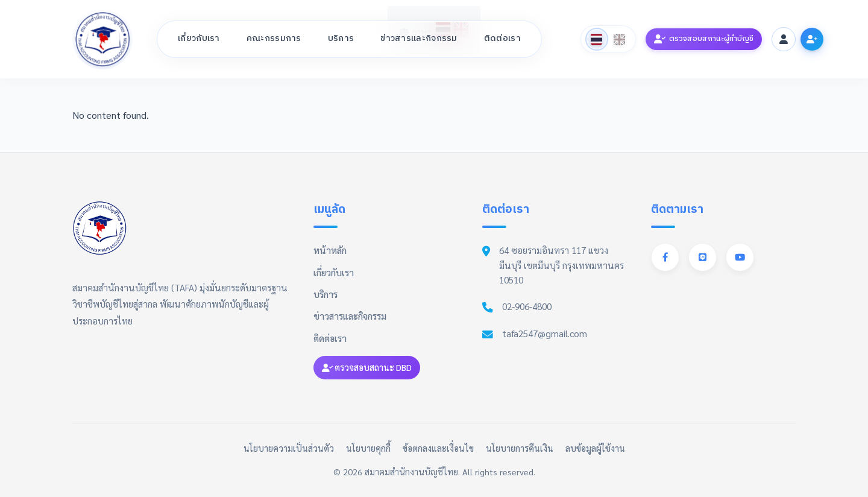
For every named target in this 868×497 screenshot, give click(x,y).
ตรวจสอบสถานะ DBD (367, 367)
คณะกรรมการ (274, 39)
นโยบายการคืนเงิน (520, 448)
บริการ (341, 39)
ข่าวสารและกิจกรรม (419, 39)
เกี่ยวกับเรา (199, 39)
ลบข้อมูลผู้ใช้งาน (595, 448)
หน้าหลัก (330, 250)
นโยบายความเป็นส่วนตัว (289, 448)
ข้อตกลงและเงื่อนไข (438, 448)
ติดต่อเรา (502, 39)
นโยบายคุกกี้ (368, 448)
